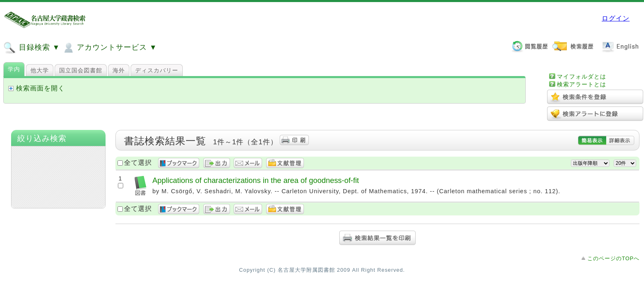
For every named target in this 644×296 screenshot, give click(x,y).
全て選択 (138, 163)
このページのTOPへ (613, 258)
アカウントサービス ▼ (109, 48)
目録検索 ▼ (32, 48)
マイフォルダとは (582, 76)
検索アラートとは (582, 84)
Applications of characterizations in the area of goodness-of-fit (256, 180)
